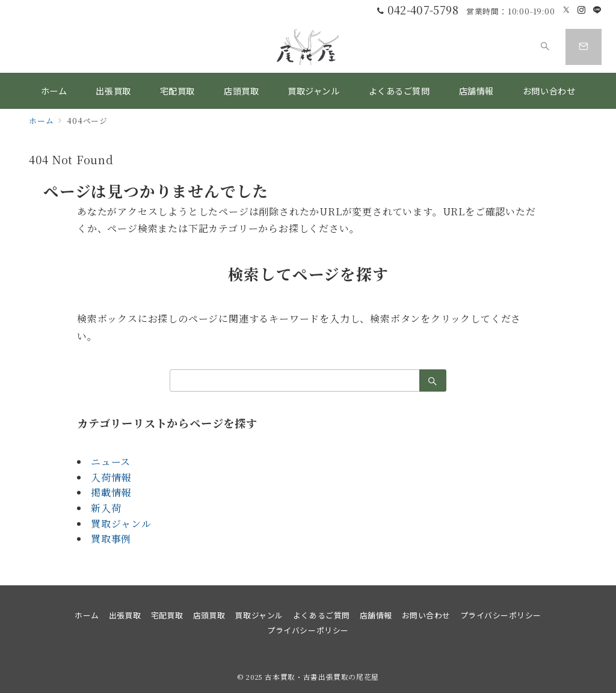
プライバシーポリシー (308, 630)
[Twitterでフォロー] (567, 10)
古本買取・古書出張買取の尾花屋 (322, 677)
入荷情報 (111, 477)
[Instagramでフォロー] (582, 10)
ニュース (111, 462)
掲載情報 (111, 492)
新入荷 (106, 508)
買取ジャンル (121, 524)
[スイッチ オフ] (545, 47)
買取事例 (111, 539)
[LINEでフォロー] (597, 10)
